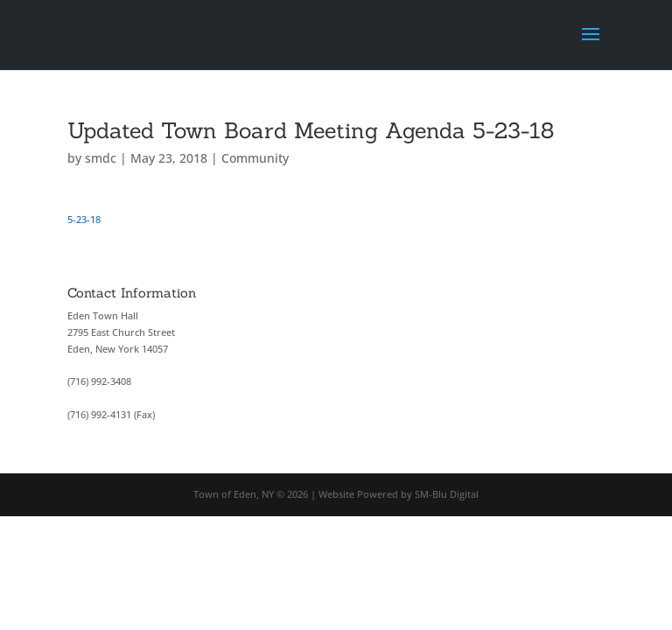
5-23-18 (84, 219)
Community (255, 158)
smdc (101, 158)
